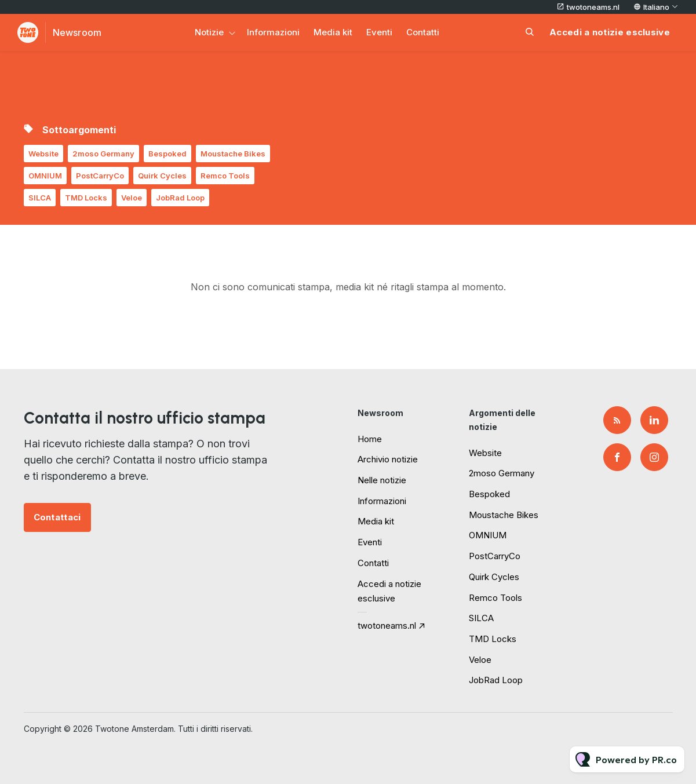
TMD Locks (86, 198)
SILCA (40, 198)
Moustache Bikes (233, 154)
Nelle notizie (382, 480)
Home (370, 439)
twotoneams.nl (593, 7)
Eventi (379, 32)
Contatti (423, 32)
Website (43, 154)
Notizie (209, 32)
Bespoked (167, 154)
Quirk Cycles (162, 176)
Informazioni (273, 32)
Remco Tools (225, 176)
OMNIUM (45, 176)
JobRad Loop (180, 198)
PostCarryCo (100, 176)
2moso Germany (103, 154)
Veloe (132, 198)
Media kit (333, 32)
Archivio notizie (388, 459)
